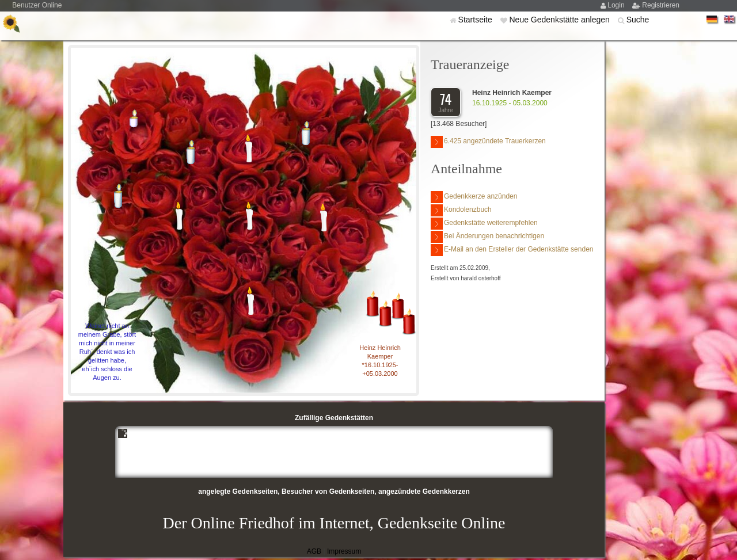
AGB (314, 551)
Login (617, 5)
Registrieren (661, 5)
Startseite (476, 20)
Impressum (344, 551)
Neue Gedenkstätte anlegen (560, 20)
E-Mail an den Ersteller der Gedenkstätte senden (512, 250)
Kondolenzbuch (461, 210)
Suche (638, 20)
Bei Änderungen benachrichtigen (487, 237)
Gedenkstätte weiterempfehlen (484, 224)
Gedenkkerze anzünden (474, 197)
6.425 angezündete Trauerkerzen (488, 142)
